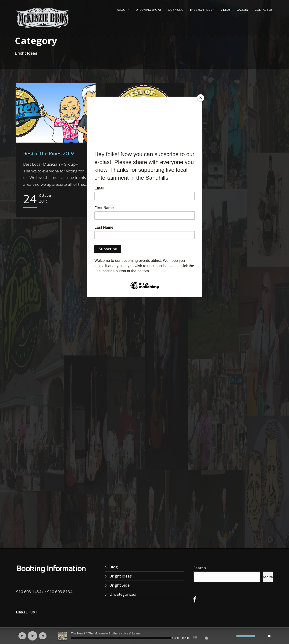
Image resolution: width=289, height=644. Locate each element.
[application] (145, 636)
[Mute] (233, 636)
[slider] (121, 638)
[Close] (201, 98)
